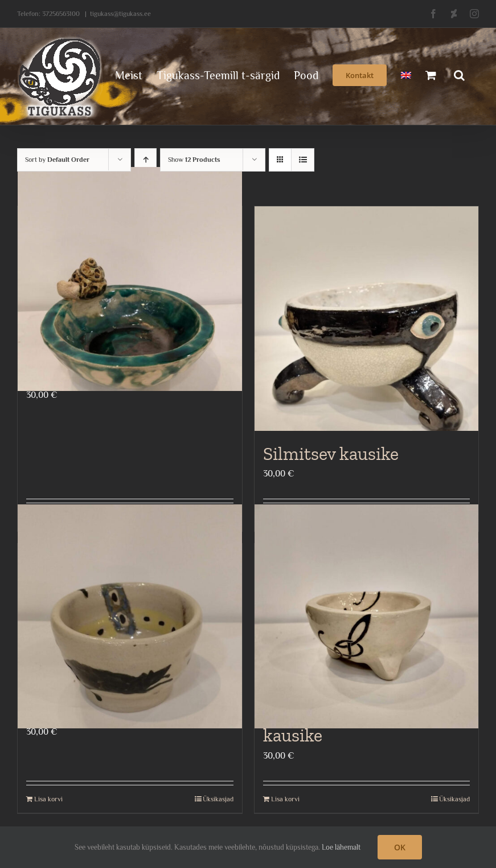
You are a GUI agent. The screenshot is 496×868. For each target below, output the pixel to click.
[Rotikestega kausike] (130, 616)
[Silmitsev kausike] (367, 319)
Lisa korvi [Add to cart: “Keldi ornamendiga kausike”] (285, 799)
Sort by (57, 160)
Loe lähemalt (341, 847)
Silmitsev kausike (331, 454)
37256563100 (61, 14)
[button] (459, 74)
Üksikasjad (218, 799)
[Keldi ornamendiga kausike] (367, 616)
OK (400, 847)
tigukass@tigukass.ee (120, 14)
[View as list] (303, 160)
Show (194, 160)
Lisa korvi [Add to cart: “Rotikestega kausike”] (48, 799)
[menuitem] (406, 74)
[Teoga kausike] (130, 279)
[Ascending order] (145, 160)
